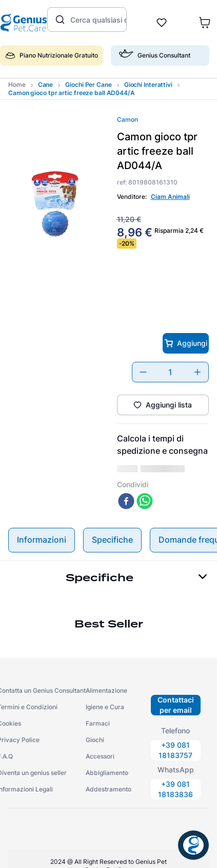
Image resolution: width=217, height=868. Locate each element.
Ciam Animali (170, 197)
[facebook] (126, 481)
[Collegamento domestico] (17, 85)
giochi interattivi (148, 85)
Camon (127, 120)
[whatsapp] (145, 481)
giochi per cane (88, 85)
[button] (160, 60)
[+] (198, 372)
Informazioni (42, 519)
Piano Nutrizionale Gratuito (52, 56)
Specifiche (112, 519)
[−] (143, 372)
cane (46, 85)
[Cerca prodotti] (59, 20)
